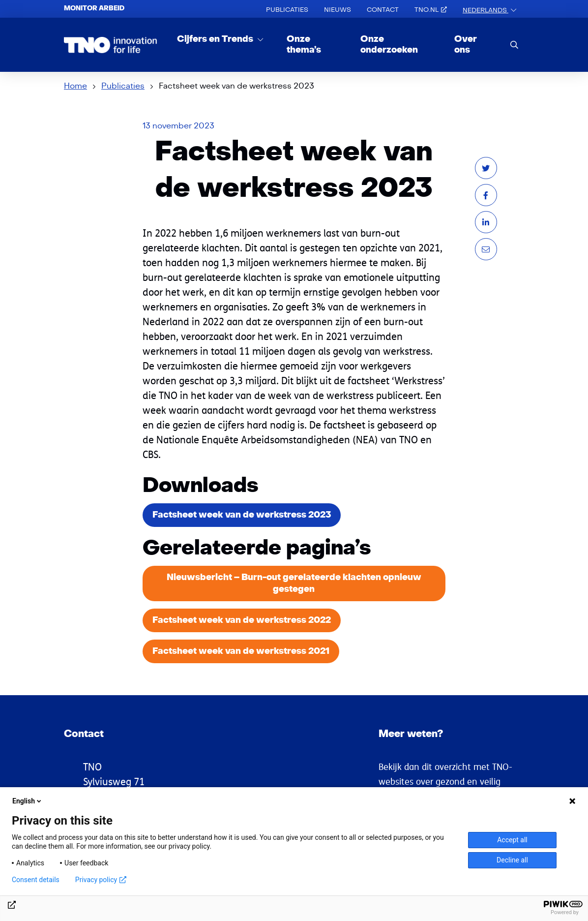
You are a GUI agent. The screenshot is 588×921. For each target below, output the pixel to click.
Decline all (512, 860)
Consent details (36, 880)
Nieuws (338, 10)
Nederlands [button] (485, 10)
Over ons (466, 45)
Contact (383, 10)
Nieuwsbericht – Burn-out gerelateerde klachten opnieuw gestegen (294, 583)
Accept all (512, 840)
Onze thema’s (304, 45)
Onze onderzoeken (389, 45)
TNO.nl (431, 10)
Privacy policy (101, 880)
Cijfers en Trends (216, 39)
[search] (514, 45)
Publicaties (287, 10)
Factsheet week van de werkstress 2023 (242, 515)
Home (75, 86)
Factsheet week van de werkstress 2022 (242, 620)
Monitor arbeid (94, 8)
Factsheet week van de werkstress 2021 (241, 651)
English (28, 801)
